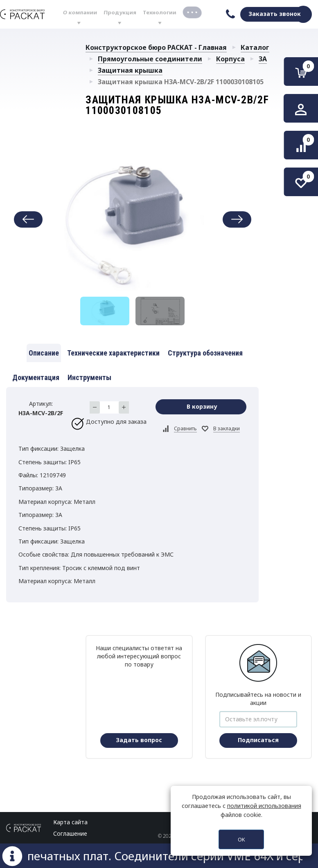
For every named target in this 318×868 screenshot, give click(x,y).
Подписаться (258, 740)
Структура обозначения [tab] (205, 353)
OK (241, 839)
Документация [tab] (36, 377)
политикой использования (264, 806)
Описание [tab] (44, 353)
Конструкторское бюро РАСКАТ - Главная (156, 47)
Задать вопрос (139, 740)
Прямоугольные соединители (150, 59)
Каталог (255, 47)
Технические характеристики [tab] (113, 353)
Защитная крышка (130, 70)
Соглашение (70, 833)
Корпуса (230, 59)
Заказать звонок (275, 14)
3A (263, 59)
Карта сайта (70, 822)
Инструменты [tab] (89, 377)
